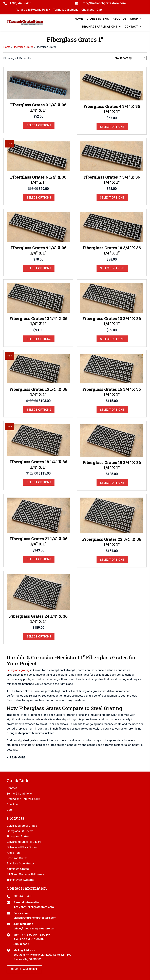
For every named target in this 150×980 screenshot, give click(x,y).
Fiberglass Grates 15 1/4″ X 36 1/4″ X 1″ (38, 392)
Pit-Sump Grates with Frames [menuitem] (25, 874)
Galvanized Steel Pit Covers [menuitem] (24, 842)
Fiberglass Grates (23, 47)
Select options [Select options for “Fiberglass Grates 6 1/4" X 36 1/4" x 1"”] (39, 197)
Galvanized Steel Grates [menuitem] (22, 826)
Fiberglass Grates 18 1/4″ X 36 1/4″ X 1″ (38, 464)
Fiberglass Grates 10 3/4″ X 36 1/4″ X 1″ (112, 250)
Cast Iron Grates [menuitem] (17, 858)
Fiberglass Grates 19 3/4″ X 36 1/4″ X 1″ (112, 465)
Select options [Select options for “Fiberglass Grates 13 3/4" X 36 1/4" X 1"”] (112, 339)
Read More (18, 757)
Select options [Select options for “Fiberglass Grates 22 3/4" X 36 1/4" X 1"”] (112, 560)
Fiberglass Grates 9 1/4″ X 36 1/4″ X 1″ (38, 250)
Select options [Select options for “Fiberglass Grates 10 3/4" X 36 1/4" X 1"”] (112, 268)
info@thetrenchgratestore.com (104, 3)
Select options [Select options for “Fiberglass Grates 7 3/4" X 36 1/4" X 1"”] (112, 197)
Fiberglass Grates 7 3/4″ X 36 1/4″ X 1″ (112, 180)
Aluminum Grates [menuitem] (18, 869)
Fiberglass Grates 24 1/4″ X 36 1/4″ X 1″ (38, 619)
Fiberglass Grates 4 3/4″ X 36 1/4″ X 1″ (112, 109)
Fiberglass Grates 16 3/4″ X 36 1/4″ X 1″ (112, 392)
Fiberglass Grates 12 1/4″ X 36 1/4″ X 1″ (38, 321)
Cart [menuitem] (9, 810)
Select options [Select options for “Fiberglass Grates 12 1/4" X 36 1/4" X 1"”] (39, 339)
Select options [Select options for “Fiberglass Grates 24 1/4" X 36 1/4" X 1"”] (39, 636)
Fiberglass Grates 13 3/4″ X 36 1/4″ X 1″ (112, 321)
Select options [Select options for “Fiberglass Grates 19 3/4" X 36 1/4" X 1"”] (112, 483)
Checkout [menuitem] (13, 804)
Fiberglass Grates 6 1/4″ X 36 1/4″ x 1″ (38, 180)
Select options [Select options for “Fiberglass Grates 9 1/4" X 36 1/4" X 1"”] (39, 268)
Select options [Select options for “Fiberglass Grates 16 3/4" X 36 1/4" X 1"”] (112, 410)
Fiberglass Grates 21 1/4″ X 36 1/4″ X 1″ (38, 541)
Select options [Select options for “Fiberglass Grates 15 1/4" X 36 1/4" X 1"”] (39, 410)
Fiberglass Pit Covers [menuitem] (20, 831)
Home (7, 47)
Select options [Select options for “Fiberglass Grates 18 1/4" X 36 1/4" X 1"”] (39, 482)
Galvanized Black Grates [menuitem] (22, 847)
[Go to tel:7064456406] (75, 896)
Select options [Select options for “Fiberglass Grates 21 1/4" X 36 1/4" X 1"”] (39, 559)
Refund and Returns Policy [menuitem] (23, 799)
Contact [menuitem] (12, 788)
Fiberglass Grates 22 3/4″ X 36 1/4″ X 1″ (112, 542)
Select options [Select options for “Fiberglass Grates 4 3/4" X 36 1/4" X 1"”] (112, 127)
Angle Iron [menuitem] (13, 853)
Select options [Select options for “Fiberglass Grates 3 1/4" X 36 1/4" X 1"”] (39, 125)
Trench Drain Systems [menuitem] (21, 880)
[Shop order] (129, 58)
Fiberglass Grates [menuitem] (18, 836)
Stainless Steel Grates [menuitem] (21, 863)
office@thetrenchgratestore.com (35, 928)
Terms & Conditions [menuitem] (19, 794)
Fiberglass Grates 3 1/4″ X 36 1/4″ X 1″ (38, 107)
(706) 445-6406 (21, 3)
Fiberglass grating (18, 670)
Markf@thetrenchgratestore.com (35, 918)
